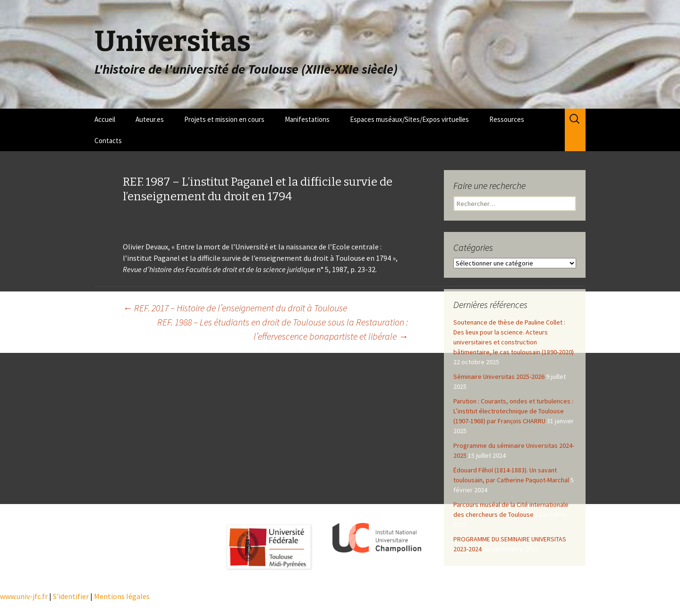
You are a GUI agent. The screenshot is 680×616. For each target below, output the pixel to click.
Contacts (108, 141)
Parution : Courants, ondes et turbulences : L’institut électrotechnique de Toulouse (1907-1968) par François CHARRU (513, 411)
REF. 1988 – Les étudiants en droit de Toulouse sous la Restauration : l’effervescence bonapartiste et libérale (283, 329)
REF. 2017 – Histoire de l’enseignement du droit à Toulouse (235, 308)
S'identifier (71, 596)
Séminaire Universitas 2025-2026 (499, 376)
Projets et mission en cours (224, 119)
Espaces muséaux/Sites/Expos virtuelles (409, 119)
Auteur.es (150, 119)
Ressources (507, 119)
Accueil (105, 119)
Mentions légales (122, 596)
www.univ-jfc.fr (24, 596)
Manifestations (307, 119)
